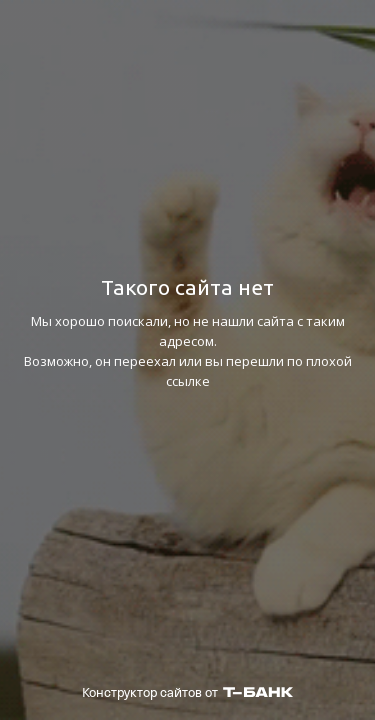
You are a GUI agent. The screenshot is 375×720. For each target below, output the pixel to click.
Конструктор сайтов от (187, 692)
